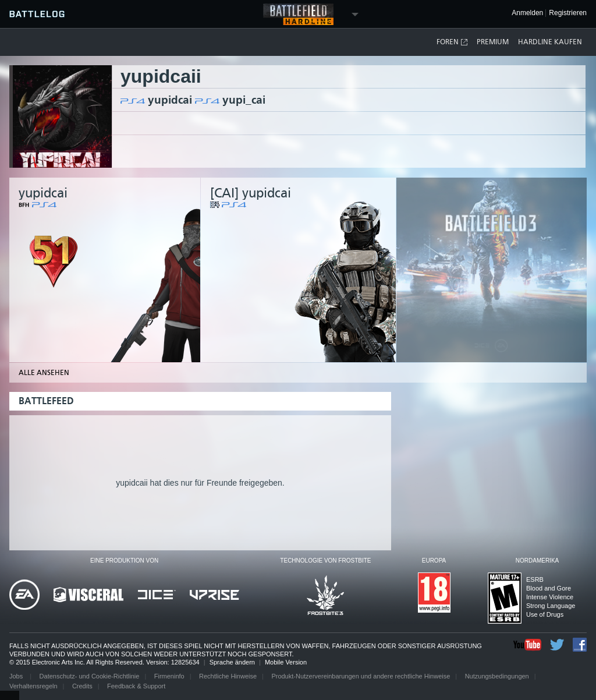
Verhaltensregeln (33, 686)
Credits (82, 686)
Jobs (17, 676)
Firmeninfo (169, 676)
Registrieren (568, 13)
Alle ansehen (44, 373)
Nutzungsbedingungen (497, 676)
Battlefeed (46, 401)
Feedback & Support (136, 686)
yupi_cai (244, 100)
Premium (493, 42)
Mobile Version (286, 662)
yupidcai (170, 100)
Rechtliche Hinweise (228, 676)
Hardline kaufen (550, 42)
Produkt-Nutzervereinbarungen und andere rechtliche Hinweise (361, 676)
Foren (453, 42)
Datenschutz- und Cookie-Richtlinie (90, 676)
